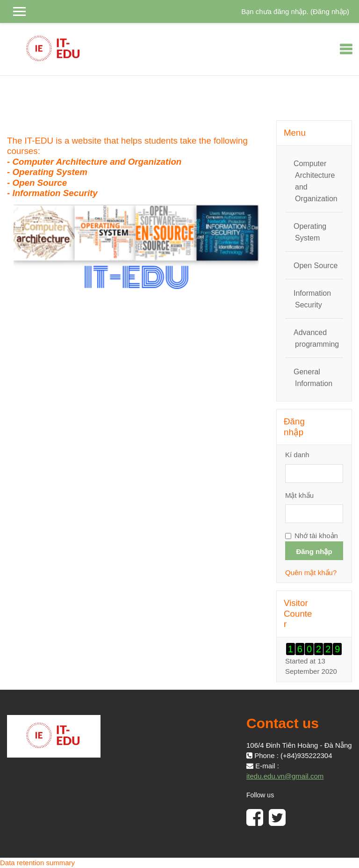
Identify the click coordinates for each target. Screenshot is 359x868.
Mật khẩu (299, 495)
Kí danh (297, 455)
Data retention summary (37, 863)
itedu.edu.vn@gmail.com (285, 776)
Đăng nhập (330, 11)
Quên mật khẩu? (311, 573)
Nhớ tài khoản (316, 536)
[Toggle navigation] (346, 49)
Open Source (316, 266)
